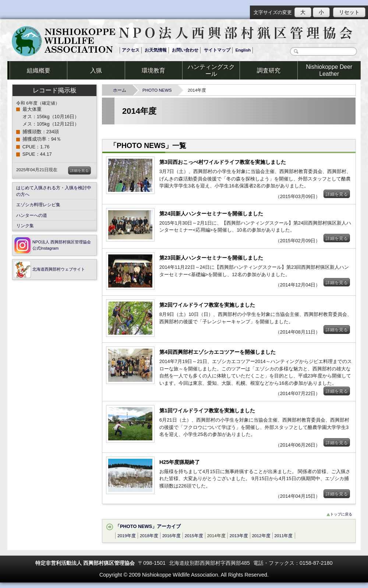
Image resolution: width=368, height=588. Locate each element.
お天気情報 (156, 50)
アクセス (131, 50)
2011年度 (284, 536)
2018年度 (149, 536)
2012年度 (261, 536)
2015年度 (194, 536)
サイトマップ (217, 50)
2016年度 (171, 536)
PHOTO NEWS (159, 90)
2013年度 (239, 536)
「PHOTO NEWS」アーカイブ (147, 526)
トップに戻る (339, 514)
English (243, 50)
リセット (349, 12)
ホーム (122, 90)
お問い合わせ (185, 50)
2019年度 (127, 536)
